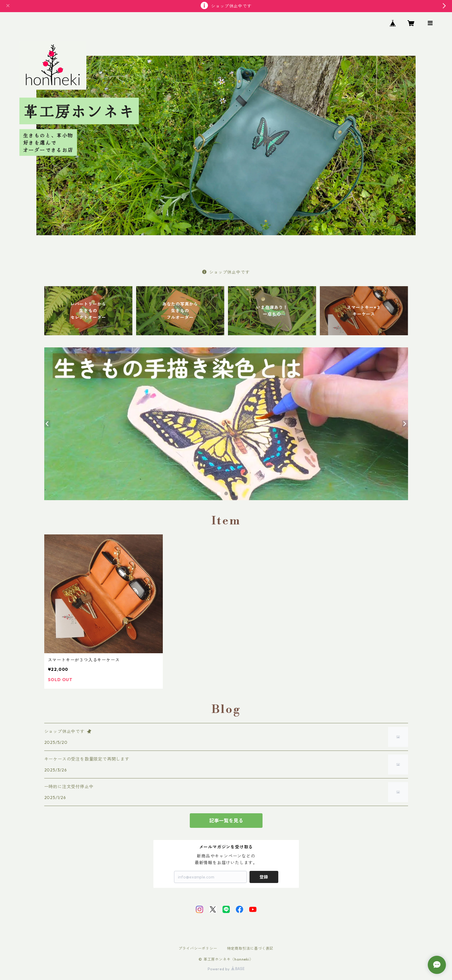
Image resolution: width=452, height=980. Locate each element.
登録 (264, 877)
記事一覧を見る (226, 821)
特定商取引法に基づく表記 (250, 948)
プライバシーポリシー (198, 948)
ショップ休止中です (226, 272)
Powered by (226, 969)
